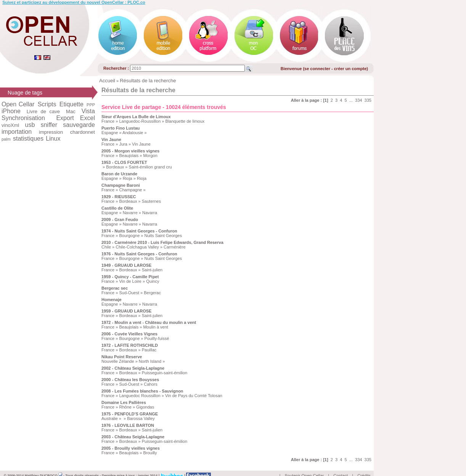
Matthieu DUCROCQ (44, 467)
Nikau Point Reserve (122, 357)
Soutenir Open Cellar (305, 467)
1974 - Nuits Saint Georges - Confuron (139, 231)
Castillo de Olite (117, 208)
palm (6, 139)
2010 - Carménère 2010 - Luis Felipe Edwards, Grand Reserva (162, 242)
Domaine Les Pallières (124, 402)
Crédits (364, 467)
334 (358, 100)
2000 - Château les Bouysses (130, 380)
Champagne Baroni (121, 185)
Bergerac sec (115, 288)
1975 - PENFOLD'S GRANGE (130, 414)
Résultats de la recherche (148, 81)
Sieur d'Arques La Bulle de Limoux (136, 117)
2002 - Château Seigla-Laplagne (133, 368)
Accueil (107, 81)
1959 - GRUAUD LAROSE (126, 311)
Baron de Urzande (119, 174)
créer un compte (350, 69)
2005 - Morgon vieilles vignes (130, 151)
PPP (91, 105)
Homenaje (112, 300)
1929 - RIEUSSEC (119, 197)
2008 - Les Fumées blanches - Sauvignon (142, 391)
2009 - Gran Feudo (120, 220)
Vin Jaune (111, 139)
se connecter (317, 69)
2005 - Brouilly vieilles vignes (131, 448)
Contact (341, 467)
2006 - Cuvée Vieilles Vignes (129, 334)
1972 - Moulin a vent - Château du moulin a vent (149, 322)
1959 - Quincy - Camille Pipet (130, 277)
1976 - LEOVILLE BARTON (128, 425)
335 (368, 100)
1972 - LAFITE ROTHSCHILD (130, 345)
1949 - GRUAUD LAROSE (126, 265)
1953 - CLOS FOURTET (124, 162)
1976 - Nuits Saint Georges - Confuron (139, 254)
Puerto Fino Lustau (121, 128)
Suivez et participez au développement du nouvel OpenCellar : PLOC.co (74, 2)
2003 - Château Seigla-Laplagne (133, 437)
